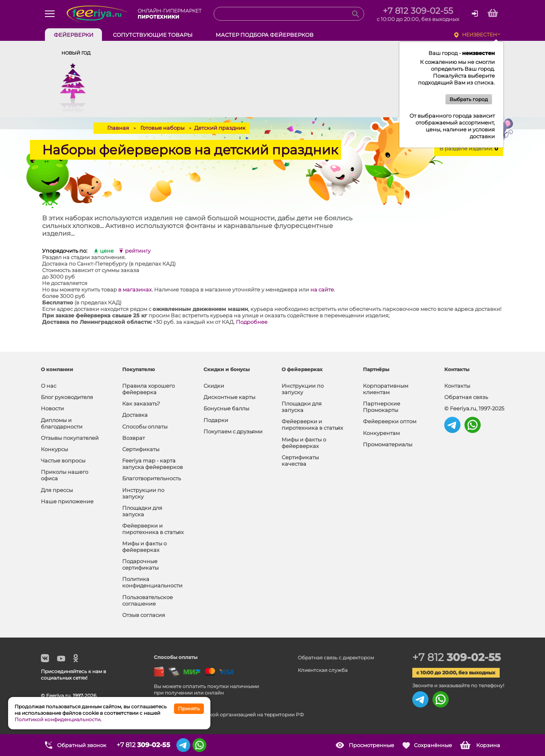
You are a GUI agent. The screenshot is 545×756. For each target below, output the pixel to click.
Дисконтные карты (229, 397)
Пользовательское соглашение (147, 600)
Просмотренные (371, 745)
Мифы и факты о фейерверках (144, 547)
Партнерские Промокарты (382, 407)
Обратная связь (466, 397)
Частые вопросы (63, 460)
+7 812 (456, 657)
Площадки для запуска (142, 511)
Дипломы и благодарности (62, 423)
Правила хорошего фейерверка (148, 389)
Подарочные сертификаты (140, 564)
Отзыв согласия (144, 615)
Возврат (134, 438)
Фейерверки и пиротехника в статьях (153, 529)
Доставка (135, 415)
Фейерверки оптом (390, 421)
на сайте (322, 289)
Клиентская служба (323, 670)
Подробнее (252, 322)
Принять (189, 708)
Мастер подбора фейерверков (265, 35)
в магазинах (135, 289)
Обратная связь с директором (336, 658)
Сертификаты (141, 449)
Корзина (488, 745)
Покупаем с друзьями (233, 431)
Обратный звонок (82, 745)
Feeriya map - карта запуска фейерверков (153, 464)
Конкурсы (54, 449)
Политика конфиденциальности (152, 582)
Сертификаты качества (300, 460)
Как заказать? (141, 403)
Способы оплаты (145, 427)
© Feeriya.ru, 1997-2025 (474, 408)
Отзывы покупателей (70, 438)
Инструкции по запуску (143, 493)
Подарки (216, 420)
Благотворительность (152, 478)
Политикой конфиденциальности (57, 719)
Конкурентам (381, 433)
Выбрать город (469, 99)
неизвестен (479, 35)
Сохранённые (433, 745)
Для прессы (57, 490)
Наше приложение (67, 501)
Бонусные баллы (226, 408)
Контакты (457, 386)
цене (107, 251)
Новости (52, 408)
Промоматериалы (388, 444)
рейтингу (138, 251)
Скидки (214, 386)
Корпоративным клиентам (386, 389)
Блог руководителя (67, 397)
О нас (49, 386)
